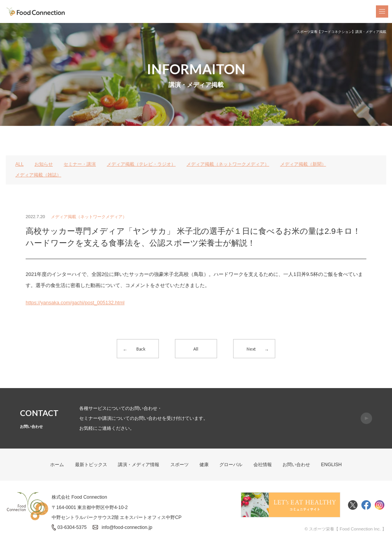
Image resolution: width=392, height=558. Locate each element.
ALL (20, 164)
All (196, 349)
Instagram (380, 505)
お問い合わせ (296, 464)
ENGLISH (332, 464)
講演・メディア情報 (139, 464)
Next (251, 349)
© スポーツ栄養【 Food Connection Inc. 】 (345, 529)
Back (141, 349)
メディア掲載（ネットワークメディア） (228, 164)
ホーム (57, 464)
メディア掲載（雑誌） (38, 175)
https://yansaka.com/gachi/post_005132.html (75, 303)
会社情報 (263, 464)
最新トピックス (91, 464)
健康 (204, 464)
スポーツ (180, 464)
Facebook (366, 505)
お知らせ (44, 164)
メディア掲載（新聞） (303, 164)
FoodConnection (36, 12)
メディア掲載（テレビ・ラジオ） (141, 164)
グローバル (231, 464)
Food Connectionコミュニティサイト (291, 505)
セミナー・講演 (80, 164)
